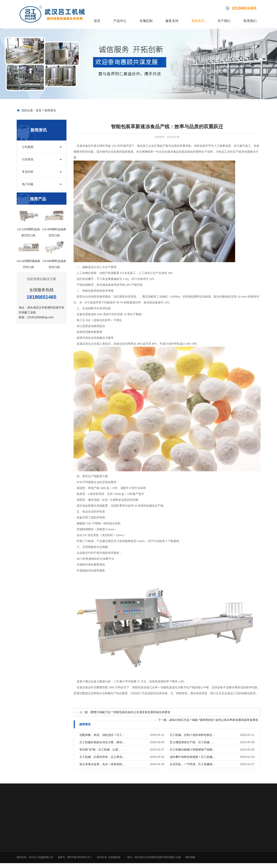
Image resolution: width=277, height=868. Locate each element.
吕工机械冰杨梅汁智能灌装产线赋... (192, 750)
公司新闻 (28, 147)
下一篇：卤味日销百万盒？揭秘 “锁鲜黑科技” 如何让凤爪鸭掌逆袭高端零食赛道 (206, 720)
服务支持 (172, 21)
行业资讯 (28, 160)
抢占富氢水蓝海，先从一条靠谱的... (102, 765)
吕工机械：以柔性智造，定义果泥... (102, 757)
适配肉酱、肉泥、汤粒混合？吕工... (102, 735)
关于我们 (224, 21)
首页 (97, 21)
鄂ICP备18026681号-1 (80, 858)
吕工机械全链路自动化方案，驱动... (102, 743)
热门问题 (28, 185)
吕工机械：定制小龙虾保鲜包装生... (192, 735)
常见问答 (28, 172)
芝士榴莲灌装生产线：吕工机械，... (192, 743)
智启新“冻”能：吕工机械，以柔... (100, 750)
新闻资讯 (198, 21)
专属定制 (146, 21)
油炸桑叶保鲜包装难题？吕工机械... (192, 757)
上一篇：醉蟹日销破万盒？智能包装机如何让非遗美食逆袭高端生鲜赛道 (123, 713)
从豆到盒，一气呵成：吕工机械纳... (192, 765)
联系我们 (250, 21)
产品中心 (120, 21)
